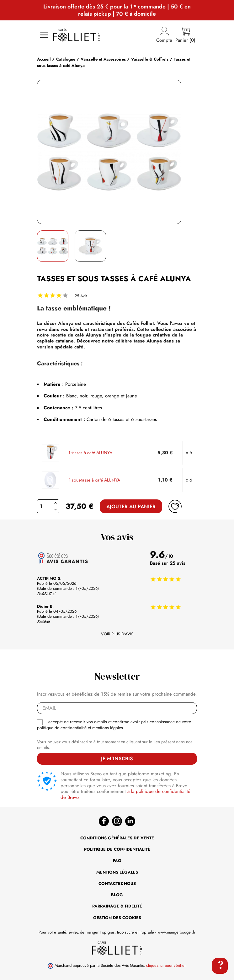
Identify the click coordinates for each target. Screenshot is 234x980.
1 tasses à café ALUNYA (90, 453)
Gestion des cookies (117, 918)
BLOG (117, 895)
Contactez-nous (117, 883)
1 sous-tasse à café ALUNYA (94, 480)
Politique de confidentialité (117, 849)
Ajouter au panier (131, 506)
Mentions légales (117, 872)
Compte (164, 35)
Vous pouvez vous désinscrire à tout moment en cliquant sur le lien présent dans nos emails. (115, 745)
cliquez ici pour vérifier (166, 966)
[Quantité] (45, 506)
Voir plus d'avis (117, 634)
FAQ (117, 861)
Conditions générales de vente (117, 838)
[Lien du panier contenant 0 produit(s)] (185, 35)
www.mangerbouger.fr (176, 932)
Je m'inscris (117, 759)
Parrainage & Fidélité (117, 906)
